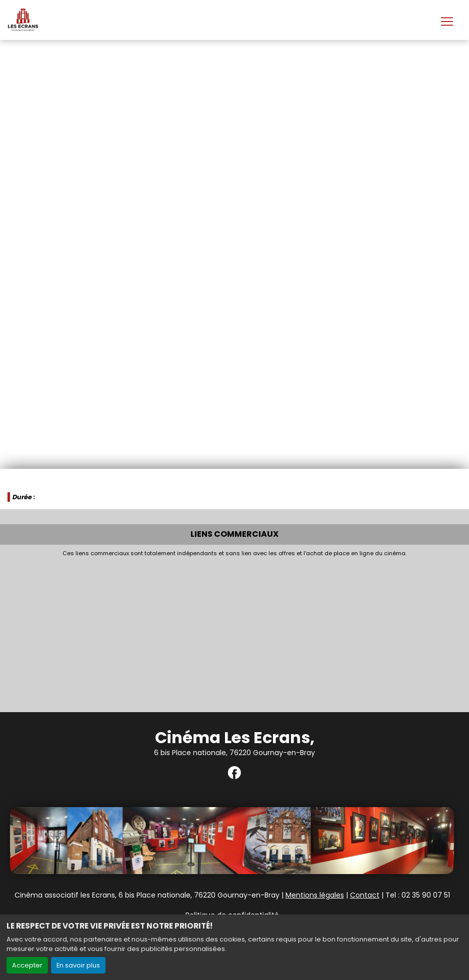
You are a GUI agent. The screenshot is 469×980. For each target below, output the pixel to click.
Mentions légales (315, 895)
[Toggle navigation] (447, 21)
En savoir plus (78, 965)
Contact (365, 895)
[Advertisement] (234, 632)
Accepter (27, 965)
